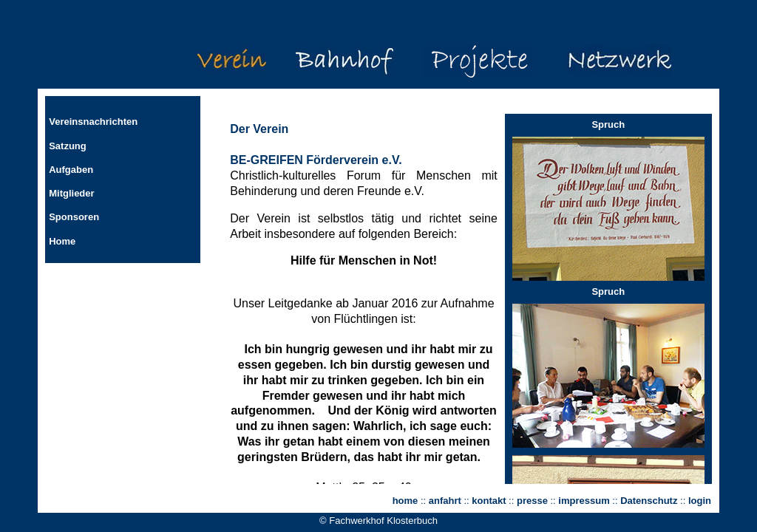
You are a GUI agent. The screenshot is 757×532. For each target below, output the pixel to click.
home (405, 501)
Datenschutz (650, 501)
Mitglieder (71, 193)
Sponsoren (74, 217)
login (700, 501)
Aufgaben (71, 170)
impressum (584, 501)
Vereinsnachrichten (93, 122)
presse (532, 501)
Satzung (68, 146)
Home (62, 241)
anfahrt (445, 501)
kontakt (489, 501)
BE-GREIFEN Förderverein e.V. (316, 160)
